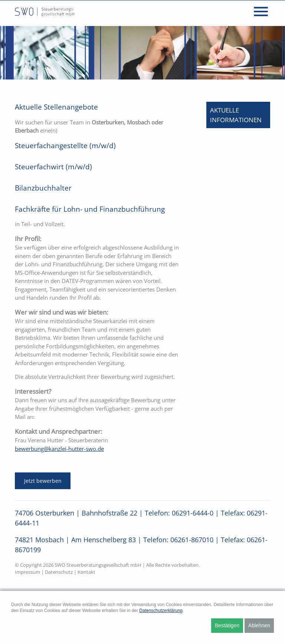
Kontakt (86, 572)
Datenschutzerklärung (161, 611)
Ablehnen (259, 625)
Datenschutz (59, 572)
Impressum (27, 572)
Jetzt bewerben (43, 481)
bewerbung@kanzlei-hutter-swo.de (59, 449)
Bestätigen (227, 625)
